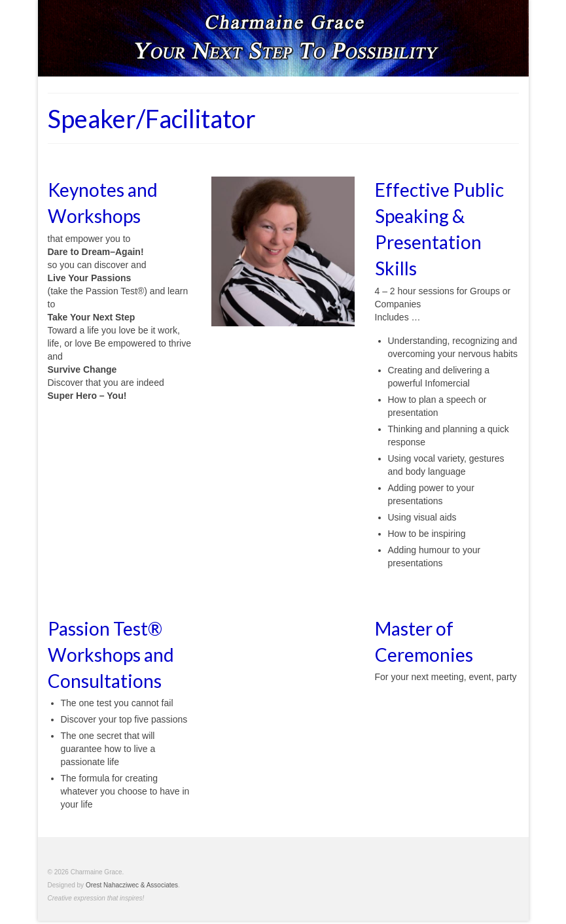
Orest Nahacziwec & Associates (132, 885)
